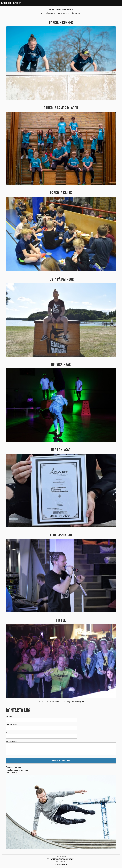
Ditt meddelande (12, 741)
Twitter (71, 860)
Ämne (8, 733)
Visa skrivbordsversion (61, 865)
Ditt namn (10, 717)
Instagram (59, 860)
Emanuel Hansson (11, 3)
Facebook (52, 860)
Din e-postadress (12, 725)
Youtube (65, 860)
